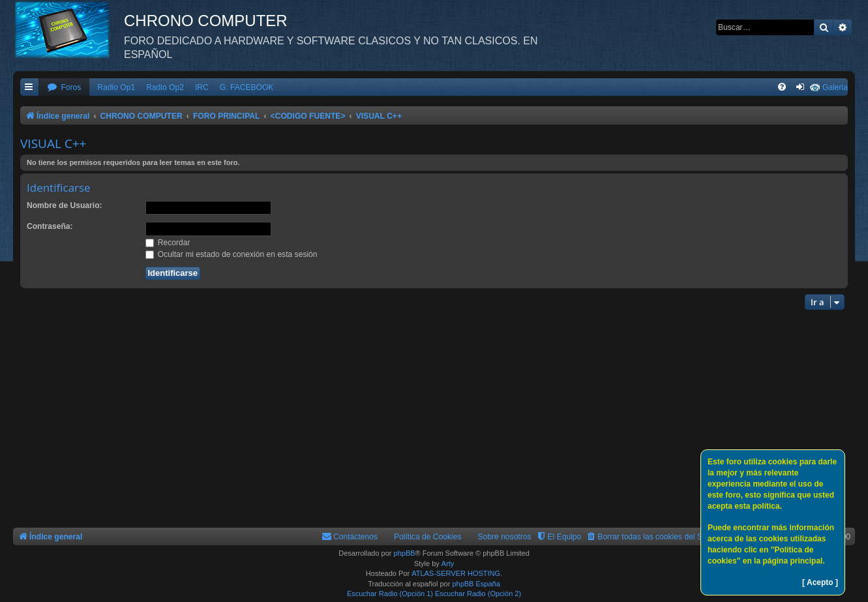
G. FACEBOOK (247, 87)
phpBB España (476, 584)
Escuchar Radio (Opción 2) (478, 594)
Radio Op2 (165, 87)
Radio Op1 (116, 87)
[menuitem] (64, 88)
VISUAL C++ (53, 143)
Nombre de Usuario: (65, 205)
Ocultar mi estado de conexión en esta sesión (232, 254)
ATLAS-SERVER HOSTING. (457, 573)
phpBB (405, 553)
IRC (202, 87)
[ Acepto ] (820, 582)
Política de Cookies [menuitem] (428, 537)
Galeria (835, 87)
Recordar (168, 243)
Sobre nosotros (505, 537)
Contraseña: (50, 226)
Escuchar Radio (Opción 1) (390, 594)
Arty (448, 564)
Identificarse (59, 188)
